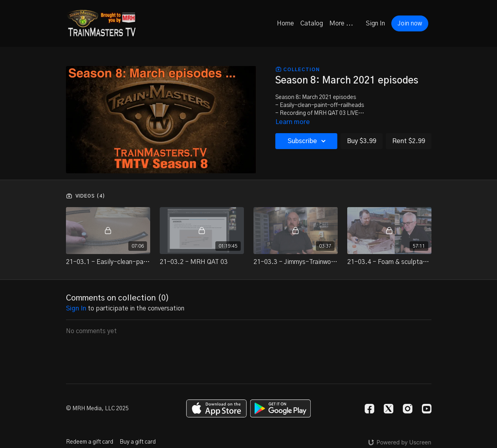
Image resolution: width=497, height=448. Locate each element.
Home (285, 23)
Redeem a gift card (90, 442)
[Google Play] (280, 408)
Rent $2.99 (409, 141)
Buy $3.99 (362, 141)
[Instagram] (408, 409)
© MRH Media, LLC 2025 (97, 409)
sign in (76, 308)
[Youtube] (427, 409)
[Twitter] (389, 409)
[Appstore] (216, 408)
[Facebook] (369, 409)
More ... (341, 23)
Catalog (312, 23)
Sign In (375, 23)
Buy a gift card (138, 442)
